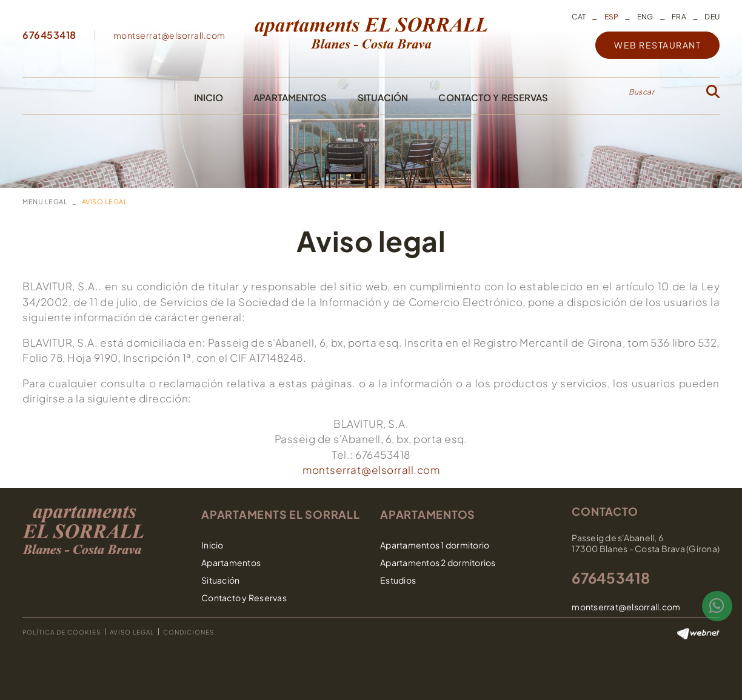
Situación (220, 580)
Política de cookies (62, 632)
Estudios (398, 580)
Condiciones (189, 632)
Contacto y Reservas (244, 598)
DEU (712, 17)
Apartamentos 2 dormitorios (438, 562)
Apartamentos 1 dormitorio (435, 545)
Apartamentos (231, 562)
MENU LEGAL (45, 202)
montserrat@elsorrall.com (169, 35)
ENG (645, 17)
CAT (579, 17)
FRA (679, 17)
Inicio (212, 545)
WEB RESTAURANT (657, 45)
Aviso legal (132, 632)
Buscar (641, 92)
